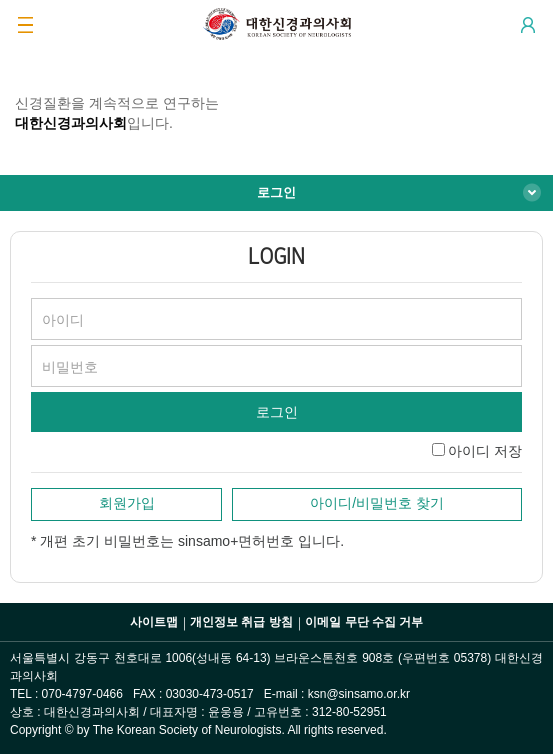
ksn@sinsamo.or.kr (359, 694)
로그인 (276, 192)
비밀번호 (70, 367)
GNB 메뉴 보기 (25, 25)
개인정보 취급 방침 (241, 622)
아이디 (63, 320)
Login (528, 25)
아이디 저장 (485, 451)
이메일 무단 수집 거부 (364, 622)
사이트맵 (154, 622)
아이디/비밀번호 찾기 (377, 503)
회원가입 (127, 503)
